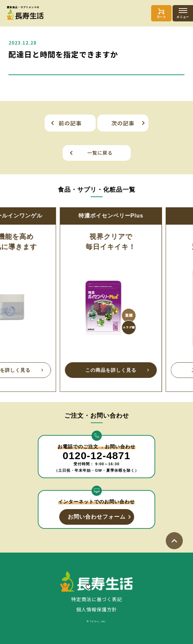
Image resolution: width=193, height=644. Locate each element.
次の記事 (123, 123)
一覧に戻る (100, 153)
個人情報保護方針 (97, 609)
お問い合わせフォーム (97, 517)
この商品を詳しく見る (51, 370)
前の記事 (70, 123)
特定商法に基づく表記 (97, 599)
